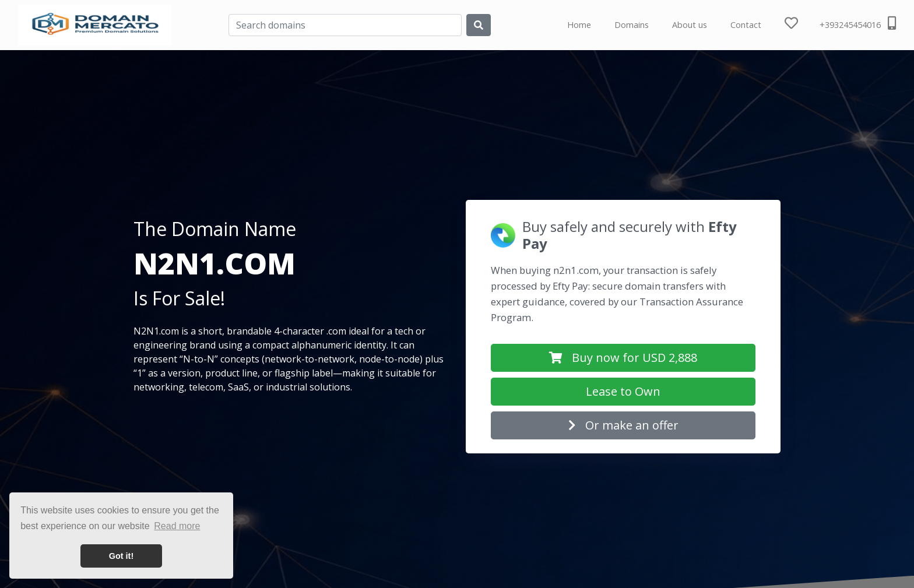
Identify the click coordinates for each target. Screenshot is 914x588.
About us (690, 25)
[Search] (345, 25)
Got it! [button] (121, 556)
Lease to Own (623, 391)
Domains (632, 25)
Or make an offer (623, 425)
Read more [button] (177, 526)
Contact (746, 25)
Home (579, 25)
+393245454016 (858, 23)
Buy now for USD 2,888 (623, 358)
